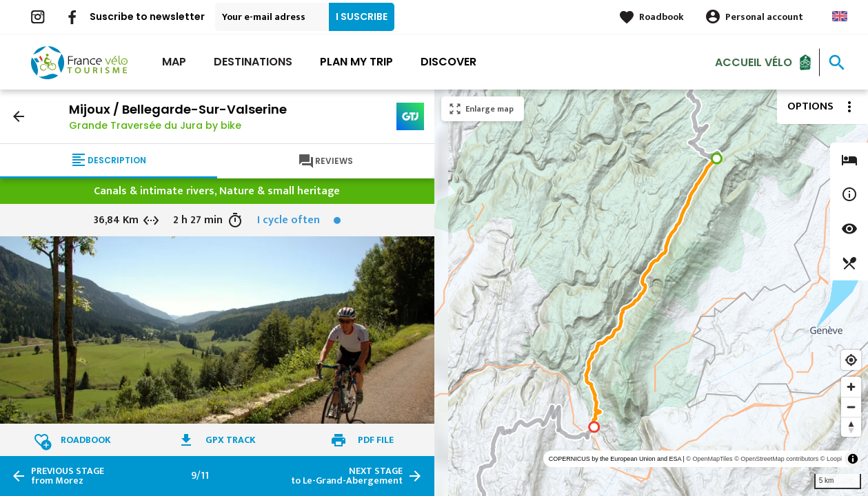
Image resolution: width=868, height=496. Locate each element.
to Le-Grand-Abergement (347, 476)
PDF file (376, 440)
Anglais (840, 16)
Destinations (253, 62)
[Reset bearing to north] (851, 427)
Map (174, 62)
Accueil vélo (754, 62)
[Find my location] (851, 360)
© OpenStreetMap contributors (776, 459)
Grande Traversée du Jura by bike (155, 125)
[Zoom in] (851, 387)
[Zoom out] (851, 407)
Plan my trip (356, 62)
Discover (448, 62)
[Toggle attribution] (853, 459)
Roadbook (662, 17)
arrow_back (19, 116)
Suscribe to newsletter (147, 17)
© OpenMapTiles (709, 459)
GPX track (231, 440)
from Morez (68, 476)
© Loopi (831, 459)
